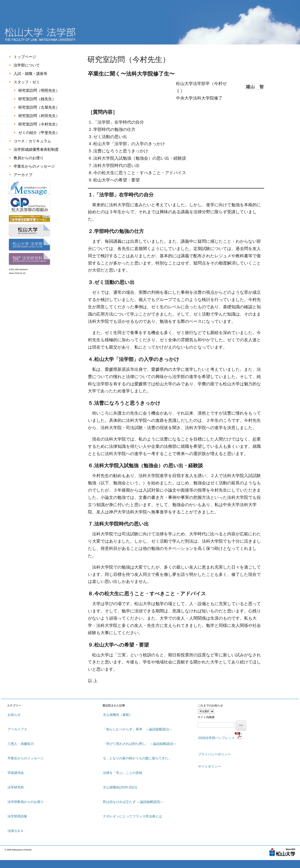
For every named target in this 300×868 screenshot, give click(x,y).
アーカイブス (17, 729)
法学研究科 (16, 787)
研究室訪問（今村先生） (39, 124)
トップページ (25, 57)
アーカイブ (23, 175)
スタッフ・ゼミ (27, 82)
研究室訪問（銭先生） (37, 99)
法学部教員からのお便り (26, 802)
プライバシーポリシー (214, 754)
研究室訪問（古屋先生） (39, 107)
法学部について (27, 65)
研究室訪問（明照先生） (39, 90)
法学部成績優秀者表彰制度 (36, 149)
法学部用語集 (17, 816)
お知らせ (14, 715)
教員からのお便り (29, 158)
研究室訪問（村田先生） (39, 116)
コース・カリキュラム (32, 141)
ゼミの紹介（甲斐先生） (39, 133)
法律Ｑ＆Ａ (16, 831)
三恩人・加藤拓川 (21, 744)
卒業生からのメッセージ (34, 166)
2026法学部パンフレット (220, 736)
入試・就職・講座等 (30, 74)
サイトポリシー (210, 766)
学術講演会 (16, 773)
